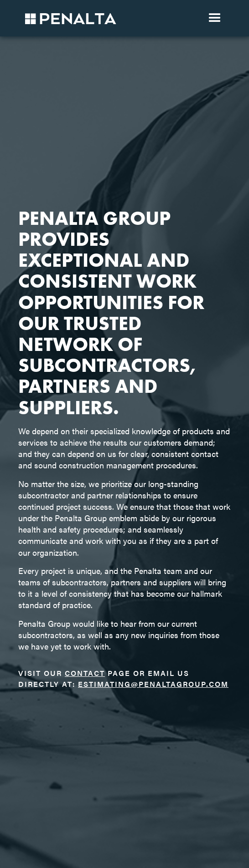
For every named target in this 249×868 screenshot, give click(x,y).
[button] (215, 18)
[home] (68, 18)
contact (85, 673)
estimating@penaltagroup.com (153, 684)
